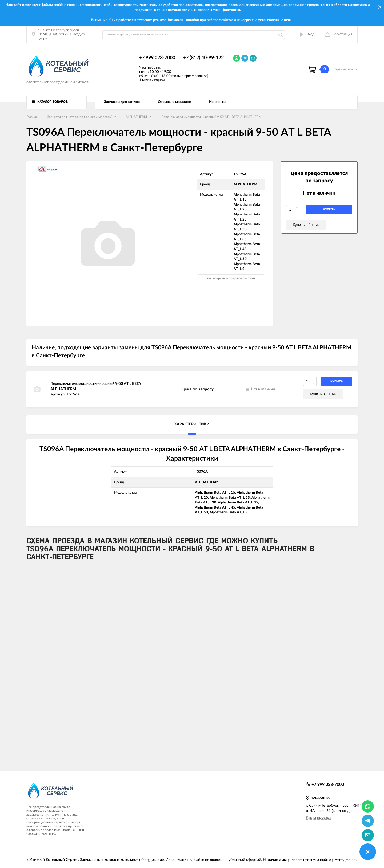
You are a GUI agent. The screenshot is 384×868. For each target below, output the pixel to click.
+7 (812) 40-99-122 (203, 58)
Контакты (218, 102)
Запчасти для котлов (122, 102)
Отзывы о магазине (174, 102)
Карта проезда (319, 818)
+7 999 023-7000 (157, 58)
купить (329, 209)
